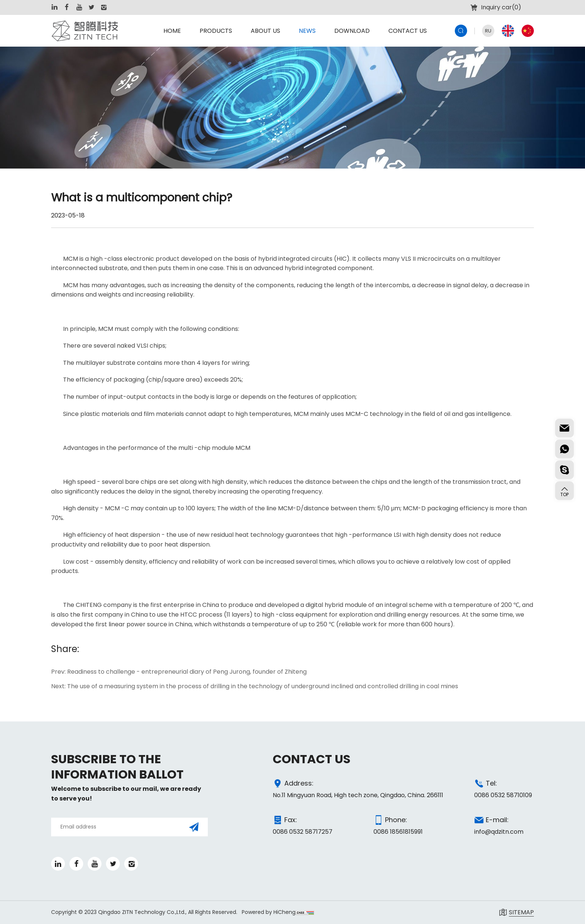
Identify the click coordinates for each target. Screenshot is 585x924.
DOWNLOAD (352, 31)
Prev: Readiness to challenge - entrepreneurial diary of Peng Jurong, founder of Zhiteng (179, 672)
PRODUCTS (216, 31)
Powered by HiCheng (269, 912)
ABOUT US (265, 31)
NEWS (307, 31)
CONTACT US (408, 31)
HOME (172, 31)
